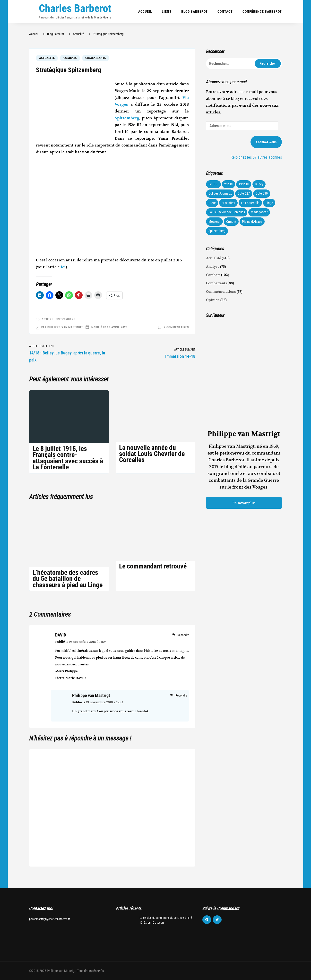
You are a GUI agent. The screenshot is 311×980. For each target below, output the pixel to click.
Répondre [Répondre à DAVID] (183, 635)
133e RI (47, 319)
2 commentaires (176, 327)
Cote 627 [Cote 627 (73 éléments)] (244, 193)
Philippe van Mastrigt (65, 327)
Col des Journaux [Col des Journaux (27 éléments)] (220, 193)
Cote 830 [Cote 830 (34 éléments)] (262, 193)
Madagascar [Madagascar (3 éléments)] (259, 212)
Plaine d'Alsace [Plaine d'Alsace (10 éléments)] (252, 222)
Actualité (47, 58)
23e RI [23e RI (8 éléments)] (229, 184)
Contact (225, 11)
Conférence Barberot (262, 11)
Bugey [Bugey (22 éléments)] (259, 184)
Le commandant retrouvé (153, 566)
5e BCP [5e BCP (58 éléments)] (213, 184)
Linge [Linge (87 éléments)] (269, 203)
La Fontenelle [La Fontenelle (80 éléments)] (250, 203)
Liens (167, 11)
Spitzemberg (127, 118)
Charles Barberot (75, 8)
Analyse (213, 266)
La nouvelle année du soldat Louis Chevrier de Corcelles (152, 454)
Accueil (145, 11)
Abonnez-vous (266, 142)
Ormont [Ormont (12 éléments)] (231, 222)
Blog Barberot (194, 11)
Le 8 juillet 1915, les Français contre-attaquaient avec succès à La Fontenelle (68, 458)
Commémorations (221, 292)
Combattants (96, 58)
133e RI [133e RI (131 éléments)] (244, 184)
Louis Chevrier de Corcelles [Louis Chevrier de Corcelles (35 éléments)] (227, 212)
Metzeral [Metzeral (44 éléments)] (214, 222)
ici (63, 267)
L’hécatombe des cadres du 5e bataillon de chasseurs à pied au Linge (68, 579)
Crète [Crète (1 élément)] (212, 203)
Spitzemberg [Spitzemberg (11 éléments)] (217, 231)
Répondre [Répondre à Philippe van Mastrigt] (181, 695)
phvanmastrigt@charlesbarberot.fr (50, 919)
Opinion (213, 300)
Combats (70, 58)
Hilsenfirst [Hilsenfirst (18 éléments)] (228, 203)
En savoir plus (244, 503)
